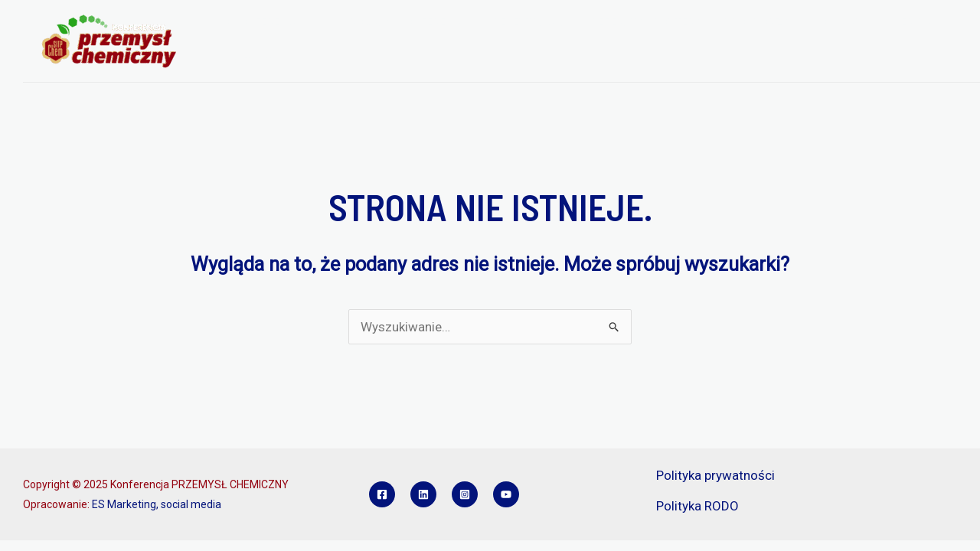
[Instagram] (465, 494)
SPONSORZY (757, 22)
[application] (312, 22)
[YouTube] (506, 494)
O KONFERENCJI (271, 22)
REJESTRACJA (531, 22)
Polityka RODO (697, 506)
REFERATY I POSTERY (646, 22)
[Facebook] (382, 494)
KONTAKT (247, 61)
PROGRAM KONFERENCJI (406, 22)
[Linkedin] (423, 494)
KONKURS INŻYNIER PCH (875, 22)
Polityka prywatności (715, 475)
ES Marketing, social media (157, 504)
